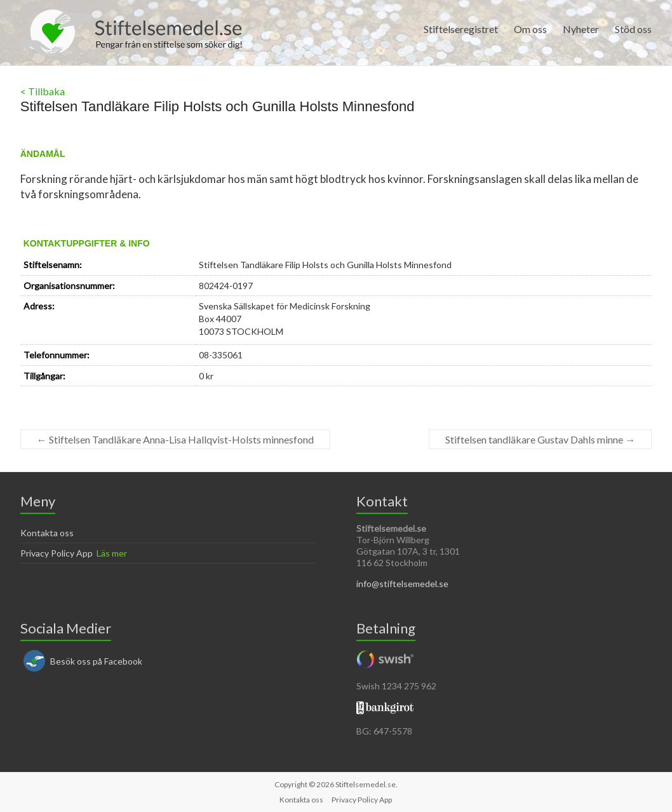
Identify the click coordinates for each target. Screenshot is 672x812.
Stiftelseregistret (461, 29)
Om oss (530, 29)
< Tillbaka (43, 91)
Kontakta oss (47, 533)
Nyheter (581, 29)
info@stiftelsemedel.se (402, 584)
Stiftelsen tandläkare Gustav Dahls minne (540, 439)
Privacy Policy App (57, 553)
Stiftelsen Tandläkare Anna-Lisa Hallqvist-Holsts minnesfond (175, 439)
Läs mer (112, 553)
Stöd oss (633, 29)
